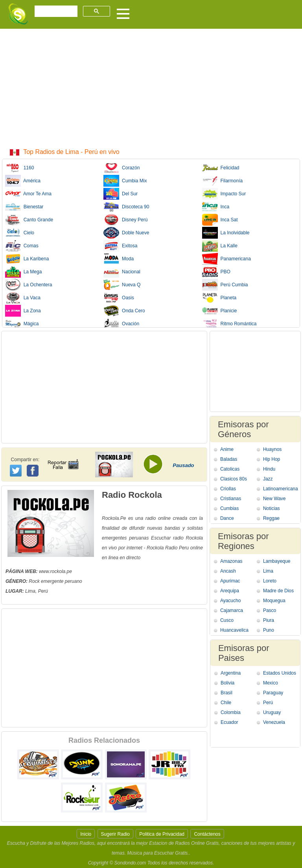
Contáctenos (207, 834)
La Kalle (220, 246)
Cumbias (229, 508)
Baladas (229, 459)
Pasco (270, 610)
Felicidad (221, 168)
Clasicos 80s (234, 479)
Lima (268, 571)
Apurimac (230, 581)
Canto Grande (29, 220)
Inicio (86, 834)
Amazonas (231, 561)
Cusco (227, 620)
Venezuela (274, 722)
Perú (268, 703)
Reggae (271, 518)
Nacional (122, 272)
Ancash (228, 571)
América (23, 181)
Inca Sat (220, 220)
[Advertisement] (151, 88)
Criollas (228, 489)
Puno (269, 630)
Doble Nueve (126, 233)
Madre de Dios (278, 591)
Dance (227, 518)
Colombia (231, 712)
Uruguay (272, 712)
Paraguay (273, 693)
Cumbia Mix (125, 181)
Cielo (20, 233)
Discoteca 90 (126, 207)
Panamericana (226, 259)
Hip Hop (272, 459)
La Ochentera (29, 285)
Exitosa (120, 246)
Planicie (220, 311)
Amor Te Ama (28, 194)
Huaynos (272, 449)
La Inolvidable (226, 233)
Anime (227, 449)
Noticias (272, 508)
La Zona (23, 311)
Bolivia (227, 683)
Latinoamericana (281, 489)
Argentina (231, 673)
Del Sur (121, 194)
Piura (269, 620)
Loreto (270, 581)
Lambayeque (277, 561)
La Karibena (27, 259)
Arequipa (230, 591)
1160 (19, 168)
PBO (216, 272)
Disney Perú (125, 220)
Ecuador (229, 722)
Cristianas (231, 499)
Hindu (269, 469)
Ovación (121, 324)
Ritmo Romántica (229, 324)
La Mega (23, 272)
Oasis (119, 298)
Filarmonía (222, 181)
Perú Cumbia (225, 285)
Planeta (219, 298)
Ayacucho (230, 601)
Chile (226, 703)
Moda (119, 259)
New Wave (274, 499)
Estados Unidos (280, 673)
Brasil (226, 693)
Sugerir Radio (115, 834)
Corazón (122, 168)
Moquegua (274, 601)
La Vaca (23, 298)
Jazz (268, 479)
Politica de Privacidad (162, 834)
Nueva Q (122, 285)
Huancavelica (234, 630)
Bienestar (24, 207)
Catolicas (230, 469)
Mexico (271, 683)
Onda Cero (124, 311)
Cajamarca (232, 610)
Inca (216, 207)
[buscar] (55, 11)
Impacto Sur (224, 194)
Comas (22, 246)
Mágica (22, 324)
